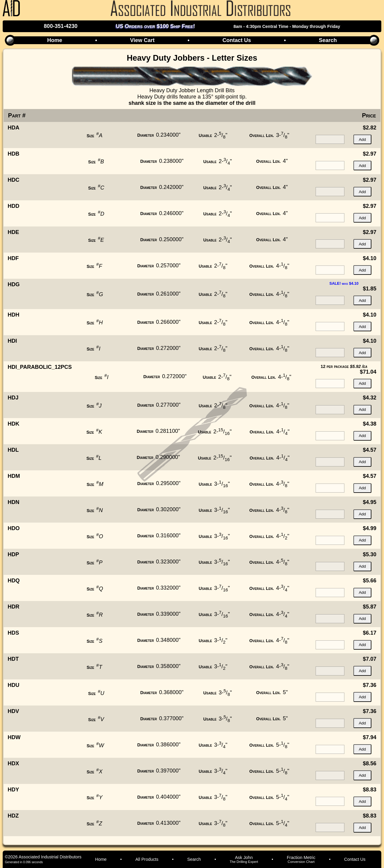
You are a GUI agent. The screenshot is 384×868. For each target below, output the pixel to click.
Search (328, 40)
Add (362, 140)
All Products (147, 859)
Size (90, 136)
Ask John (244, 859)
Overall (262, 135)
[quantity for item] (330, 139)
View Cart (142, 40)
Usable (205, 135)
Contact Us (237, 40)
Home (55, 40)
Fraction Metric (301, 859)
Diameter (146, 135)
